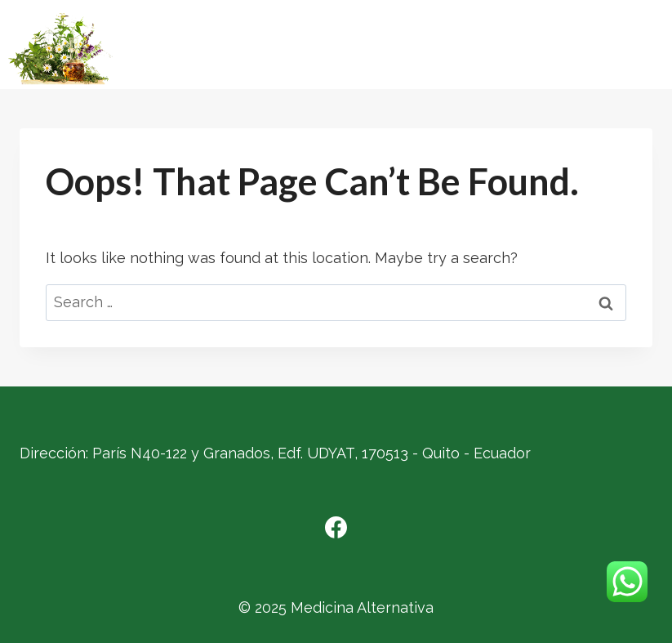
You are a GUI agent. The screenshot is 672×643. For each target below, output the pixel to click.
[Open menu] (651, 49)
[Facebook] (336, 527)
